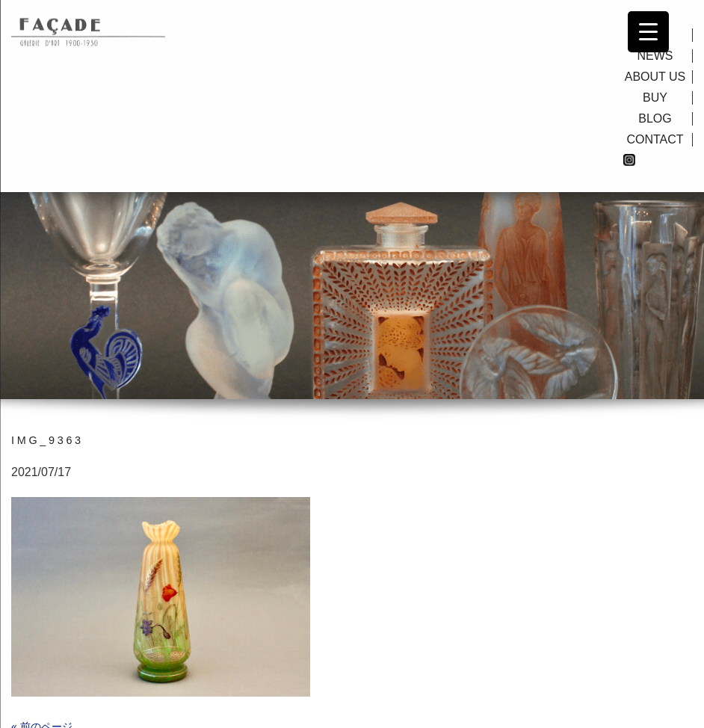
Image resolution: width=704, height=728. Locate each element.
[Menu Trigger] (648, 32)
